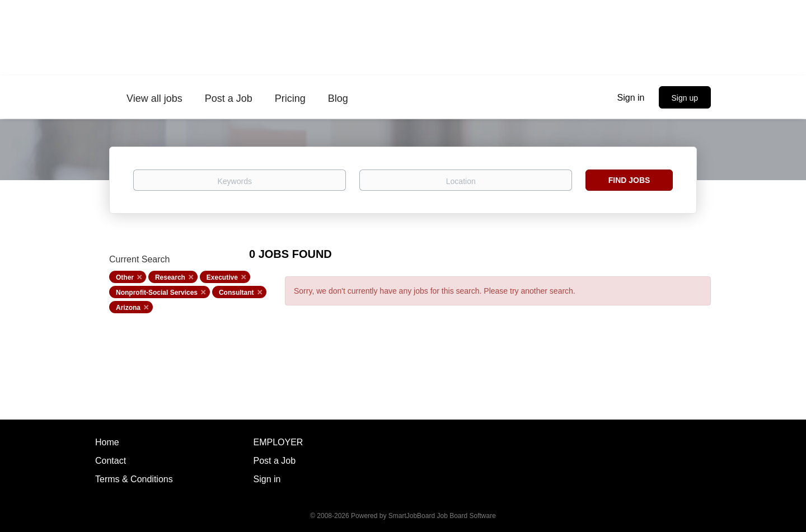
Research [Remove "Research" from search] (170, 277)
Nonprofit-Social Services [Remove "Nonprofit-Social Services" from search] (157, 293)
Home (107, 442)
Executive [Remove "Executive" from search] (222, 277)
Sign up (685, 98)
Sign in (631, 98)
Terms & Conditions (134, 479)
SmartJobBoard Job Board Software (442, 516)
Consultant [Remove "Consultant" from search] (236, 293)
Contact (111, 461)
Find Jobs (629, 180)
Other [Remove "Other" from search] (125, 277)
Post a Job (275, 461)
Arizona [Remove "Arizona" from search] (128, 308)
